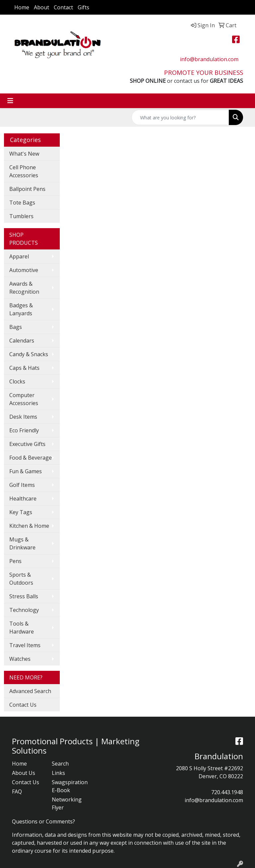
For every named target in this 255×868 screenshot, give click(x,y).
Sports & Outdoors (21, 579)
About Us (24, 773)
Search (60, 764)
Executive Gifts (27, 444)
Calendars (22, 341)
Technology (24, 610)
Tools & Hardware (22, 628)
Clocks (17, 381)
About (42, 7)
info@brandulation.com (209, 59)
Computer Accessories (24, 399)
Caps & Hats (24, 368)
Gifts (84, 7)
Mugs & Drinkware (22, 543)
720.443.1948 (227, 792)
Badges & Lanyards (21, 309)
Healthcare (23, 499)
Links (58, 773)
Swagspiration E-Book (68, 786)
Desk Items (23, 417)
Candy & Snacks (29, 354)
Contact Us (23, 705)
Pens (15, 561)
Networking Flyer (67, 803)
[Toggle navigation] (10, 101)
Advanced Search (30, 691)
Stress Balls (24, 596)
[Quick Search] (180, 117)
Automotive (24, 270)
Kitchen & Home (29, 526)
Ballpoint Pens (27, 189)
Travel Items (25, 645)
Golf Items (22, 485)
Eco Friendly (24, 430)
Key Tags (21, 512)
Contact (63, 7)
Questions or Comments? (43, 821)
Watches (20, 659)
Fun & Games (26, 471)
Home (22, 7)
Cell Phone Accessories (24, 171)
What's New (24, 154)
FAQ (17, 792)
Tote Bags (22, 203)
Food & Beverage (31, 458)
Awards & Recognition (24, 288)
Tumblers (21, 216)
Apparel (19, 256)
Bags (16, 327)
